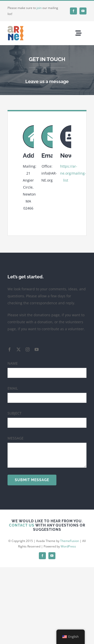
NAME (13, 363)
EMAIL (13, 388)
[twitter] (19, 349)
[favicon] (16, 27)
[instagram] (28, 349)
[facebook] (73, 11)
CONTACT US (22, 525)
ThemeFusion (70, 541)
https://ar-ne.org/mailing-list (73, 173)
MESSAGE (16, 438)
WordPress (68, 546)
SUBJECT (15, 413)
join (39, 8)
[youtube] (83, 11)
